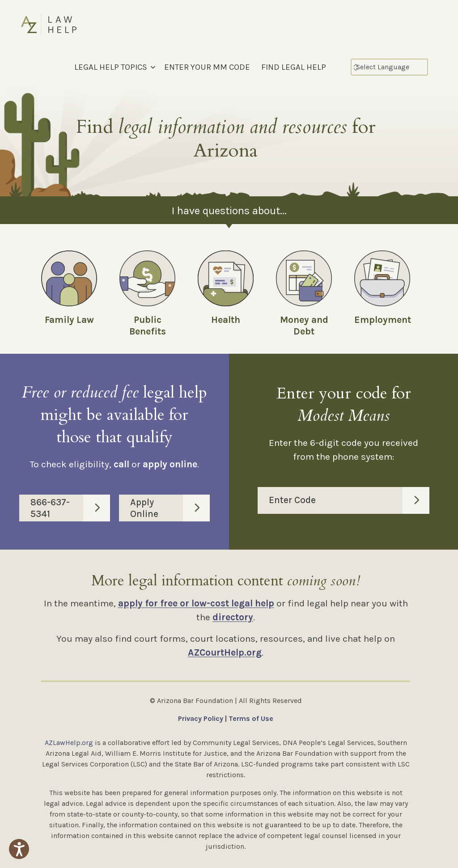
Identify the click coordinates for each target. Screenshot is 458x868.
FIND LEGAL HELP (294, 67)
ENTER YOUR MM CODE (207, 67)
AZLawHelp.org (69, 743)
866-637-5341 (70, 508)
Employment (383, 320)
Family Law (69, 320)
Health (226, 320)
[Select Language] (389, 67)
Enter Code (349, 500)
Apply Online (170, 508)
